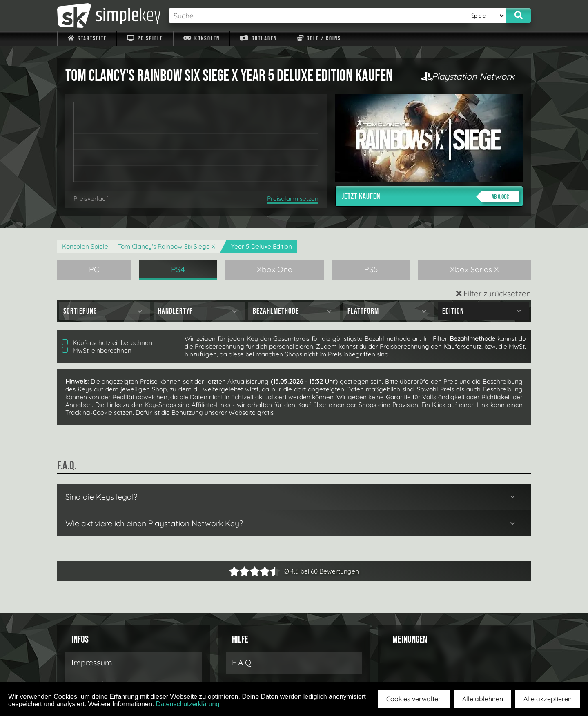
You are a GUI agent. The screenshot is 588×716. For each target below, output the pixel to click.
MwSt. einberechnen (97, 350)
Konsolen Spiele (85, 246)
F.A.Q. (242, 663)
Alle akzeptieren (548, 699)
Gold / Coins (319, 39)
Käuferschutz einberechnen (107, 343)
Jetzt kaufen (430, 197)
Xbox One (275, 269)
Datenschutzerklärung (188, 704)
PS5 (371, 269)
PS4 (178, 269)
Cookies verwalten (414, 699)
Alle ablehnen (483, 699)
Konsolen (202, 39)
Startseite (87, 39)
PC (94, 269)
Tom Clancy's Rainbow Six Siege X (167, 246)
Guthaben (258, 39)
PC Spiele (145, 39)
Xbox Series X (474, 269)
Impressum (92, 663)
